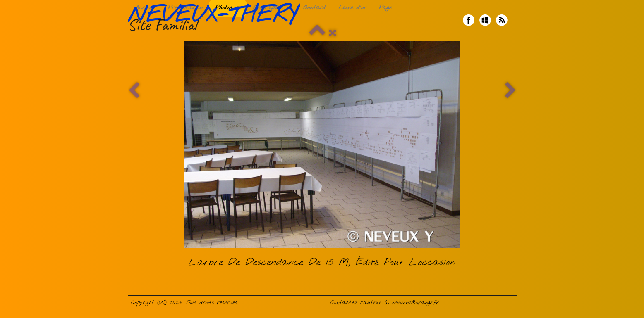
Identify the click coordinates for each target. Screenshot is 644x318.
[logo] (216, 20)
